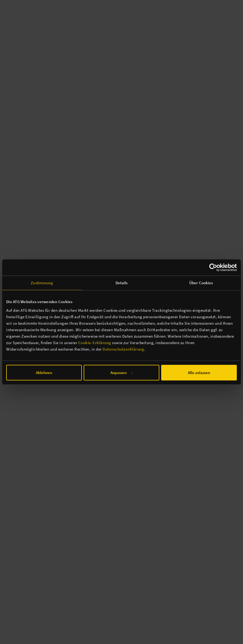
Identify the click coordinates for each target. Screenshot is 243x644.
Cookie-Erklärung (95, 342)
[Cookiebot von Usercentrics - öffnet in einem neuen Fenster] (213, 268)
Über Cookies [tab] (201, 283)
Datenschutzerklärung (123, 349)
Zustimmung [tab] (42, 283)
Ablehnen (44, 372)
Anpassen (122, 372)
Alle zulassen (199, 372)
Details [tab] (122, 283)
